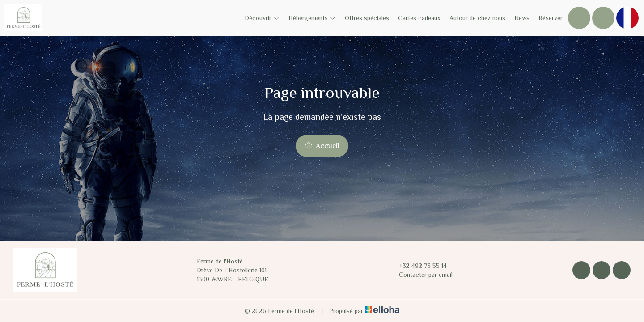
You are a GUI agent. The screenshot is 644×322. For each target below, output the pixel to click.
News (522, 18)
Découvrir (262, 18)
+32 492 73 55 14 (418, 266)
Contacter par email (421, 275)
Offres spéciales (367, 18)
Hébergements (312, 18)
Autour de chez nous (477, 18)
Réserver (551, 18)
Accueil (322, 145)
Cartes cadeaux (419, 18)
